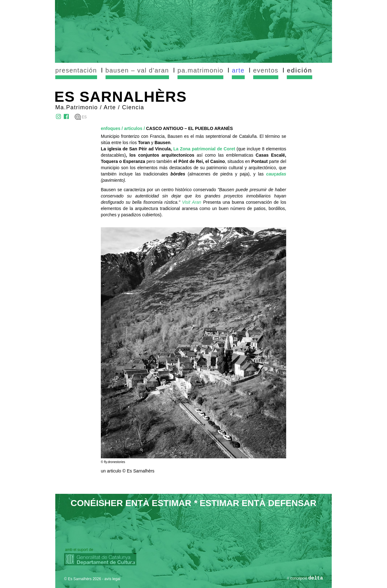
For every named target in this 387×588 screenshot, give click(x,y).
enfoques (111, 128)
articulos (133, 128)
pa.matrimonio (200, 70)
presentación (76, 70)
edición (300, 70)
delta (316, 578)
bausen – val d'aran (137, 70)
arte (238, 70)
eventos (266, 70)
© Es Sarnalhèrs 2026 (83, 579)
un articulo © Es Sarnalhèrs (128, 471)
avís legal (112, 579)
